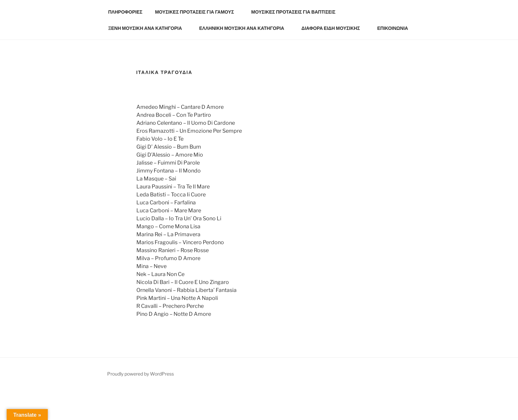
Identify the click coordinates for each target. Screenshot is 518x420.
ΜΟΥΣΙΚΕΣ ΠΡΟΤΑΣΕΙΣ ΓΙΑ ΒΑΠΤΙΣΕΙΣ (296, 12)
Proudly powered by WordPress (141, 374)
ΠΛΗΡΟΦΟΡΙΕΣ (125, 12)
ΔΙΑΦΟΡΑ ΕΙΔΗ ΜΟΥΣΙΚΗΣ (334, 28)
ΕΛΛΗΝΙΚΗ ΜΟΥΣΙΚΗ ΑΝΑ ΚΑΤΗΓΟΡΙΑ (245, 28)
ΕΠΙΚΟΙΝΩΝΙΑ (393, 28)
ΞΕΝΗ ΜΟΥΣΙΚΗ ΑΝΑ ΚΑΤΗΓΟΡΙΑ (148, 28)
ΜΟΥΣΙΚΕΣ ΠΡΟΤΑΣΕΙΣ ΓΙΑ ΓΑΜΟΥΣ (198, 12)
